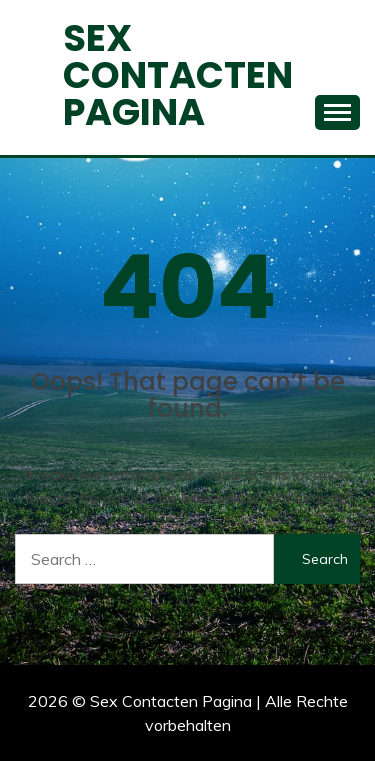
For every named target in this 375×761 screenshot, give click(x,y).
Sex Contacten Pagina (178, 75)
